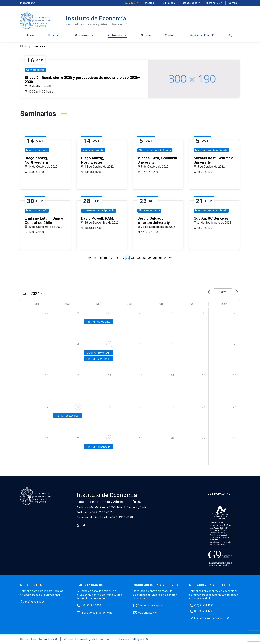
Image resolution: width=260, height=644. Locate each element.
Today (223, 292)
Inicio (31, 36)
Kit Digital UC (139, 639)
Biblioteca (169, 3)
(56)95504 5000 (91, 605)
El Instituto (54, 36)
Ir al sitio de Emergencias (97, 612)
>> (170, 258)
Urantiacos (49, 639)
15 (100, 258)
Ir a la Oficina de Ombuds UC (212, 618)
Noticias (146, 36)
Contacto (171, 36)
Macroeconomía (37, 150)
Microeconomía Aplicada (155, 150)
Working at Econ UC (202, 36)
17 (111, 258)
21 (133, 258)
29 (109, 313)
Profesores (117, 36)
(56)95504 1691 (204, 605)
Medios (151, 3)
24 (150, 258)
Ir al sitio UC (27, 3)
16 (105, 258)
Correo (234, 3)
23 (144, 258)
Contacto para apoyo (151, 605)
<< (90, 258)
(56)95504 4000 (35, 601)
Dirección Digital (84, 639)
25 (155, 258)
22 (138, 258)
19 (122, 258)
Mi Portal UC (213, 3)
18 (117, 258)
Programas (84, 36)
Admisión (131, 3)
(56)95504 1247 (204, 611)
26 (160, 258)
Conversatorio (35, 70)
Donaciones (190, 3)
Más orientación (148, 612)
